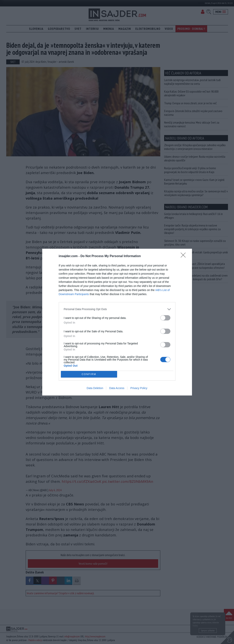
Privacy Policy (139, 388)
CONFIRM (89, 374)
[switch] (165, 318)
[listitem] (117, 309)
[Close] (184, 256)
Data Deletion (95, 388)
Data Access (117, 388)
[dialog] (117, 322)
